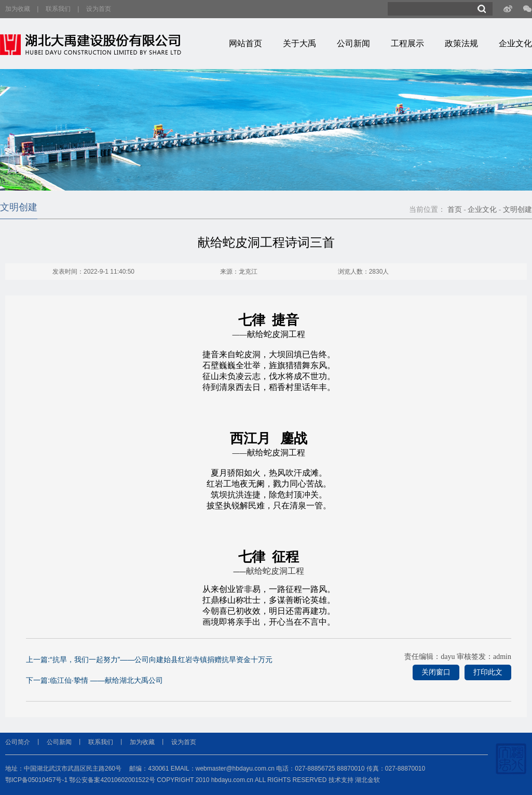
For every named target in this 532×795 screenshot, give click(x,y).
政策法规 (461, 43)
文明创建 (517, 210)
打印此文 (488, 672)
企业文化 (515, 43)
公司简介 (18, 742)
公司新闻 (353, 43)
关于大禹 (299, 43)
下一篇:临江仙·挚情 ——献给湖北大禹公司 (94, 680)
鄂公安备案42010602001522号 (112, 780)
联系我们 (58, 9)
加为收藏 (18, 9)
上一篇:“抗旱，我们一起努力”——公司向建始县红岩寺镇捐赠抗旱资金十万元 (149, 659)
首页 (455, 210)
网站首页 (245, 43)
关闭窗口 (436, 672)
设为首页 (99, 9)
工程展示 (407, 43)
